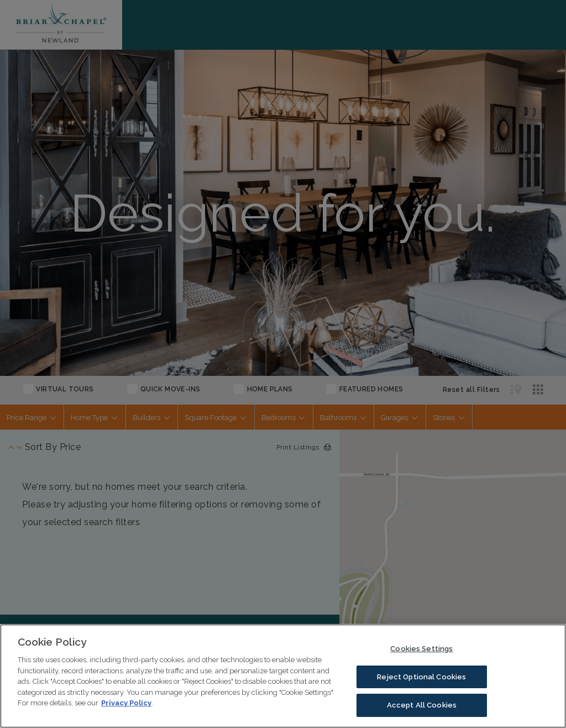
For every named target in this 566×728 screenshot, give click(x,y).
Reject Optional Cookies (421, 677)
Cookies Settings (421, 649)
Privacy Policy (126, 703)
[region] (283, 676)
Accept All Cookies (422, 705)
